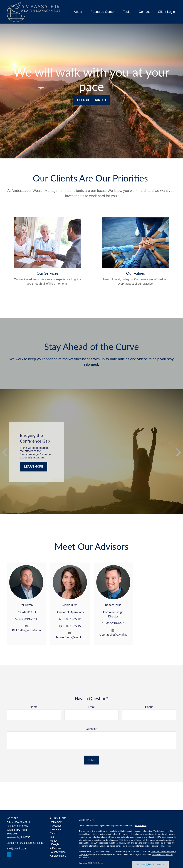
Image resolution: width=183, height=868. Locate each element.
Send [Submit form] (91, 760)
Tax (52, 837)
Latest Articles (58, 852)
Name (34, 707)
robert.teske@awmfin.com (115, 635)
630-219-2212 (72, 619)
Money (54, 841)
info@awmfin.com (17, 849)
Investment (56, 826)
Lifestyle (55, 844)
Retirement (56, 822)
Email (91, 707)
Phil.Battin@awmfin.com (28, 630)
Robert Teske (113, 605)
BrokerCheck (141, 826)
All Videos (56, 848)
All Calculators (58, 856)
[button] (78, 12)
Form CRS (89, 820)
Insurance (55, 829)
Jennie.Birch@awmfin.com (71, 637)
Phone (149, 707)
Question (91, 729)
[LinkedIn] (9, 854)
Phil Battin (26, 605)
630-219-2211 (28, 619)
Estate (54, 833)
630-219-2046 (115, 623)
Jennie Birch (70, 605)
